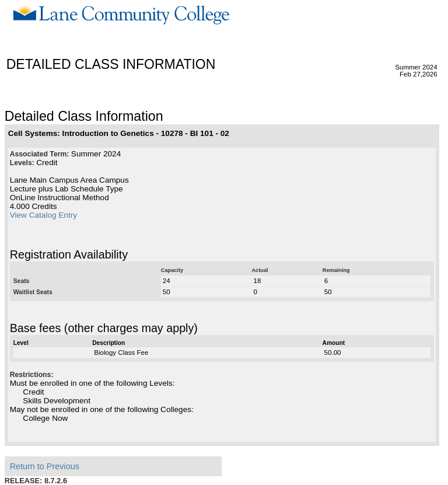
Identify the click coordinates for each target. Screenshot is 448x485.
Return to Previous (45, 466)
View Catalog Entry (43, 215)
